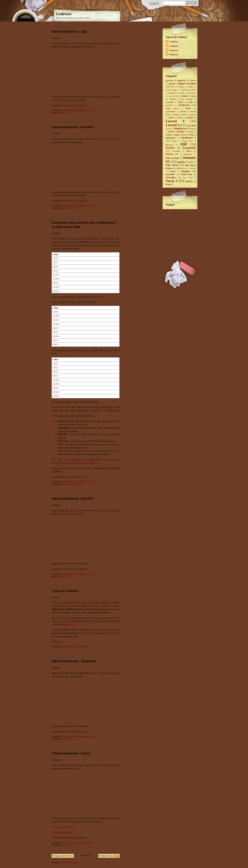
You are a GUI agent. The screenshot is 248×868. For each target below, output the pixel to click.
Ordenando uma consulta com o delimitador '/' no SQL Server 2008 (85, 225)
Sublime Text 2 (181, 168)
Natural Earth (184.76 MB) (64, 827)
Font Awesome (186, 99)
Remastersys (188, 154)
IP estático (177, 115)
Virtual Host (186, 174)
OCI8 (184, 135)
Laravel (189, 118)
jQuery (171, 118)
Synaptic (193, 168)
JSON (180, 118)
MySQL (181, 132)
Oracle (174, 141)
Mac (170, 129)
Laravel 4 (175, 121)
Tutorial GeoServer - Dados (71, 753)
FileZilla (172, 99)
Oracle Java (187, 141)
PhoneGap (169, 145)
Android (193, 81)
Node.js (169, 135)
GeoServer (66, 113)
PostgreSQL (189, 148)
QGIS (189, 151)
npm (177, 135)
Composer (172, 93)
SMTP (191, 162)
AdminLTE (181, 81)
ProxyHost (176, 151)
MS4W (171, 132)
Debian (185, 96)
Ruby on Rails (172, 158)
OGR (191, 135)
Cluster (175, 90)
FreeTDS (169, 102)
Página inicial (86, 855)
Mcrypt (193, 129)
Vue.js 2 (172, 181)
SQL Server (80, 484)
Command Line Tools (188, 90)
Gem (190, 102)
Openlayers (171, 138)
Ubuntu (186, 171)
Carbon (190, 87)
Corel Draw (192, 93)
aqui (108, 97)
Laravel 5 (173, 125)
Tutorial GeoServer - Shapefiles (74, 661)
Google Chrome (172, 108)
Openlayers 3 (188, 138)
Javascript (192, 115)
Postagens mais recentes (63, 856)
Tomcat (172, 171)
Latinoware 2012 (69, 624)
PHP (184, 144)
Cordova (181, 93)
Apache (172, 84)
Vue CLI (187, 178)
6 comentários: (83, 647)
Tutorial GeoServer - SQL (69, 32)
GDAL (181, 102)
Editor (194, 96)
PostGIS (74, 208)
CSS (177, 96)
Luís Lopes (62, 621)
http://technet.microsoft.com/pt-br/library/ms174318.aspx (76, 463)
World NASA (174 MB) (62, 832)
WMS (168, 185)
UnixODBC (170, 174)
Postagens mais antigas (109, 856)
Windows (189, 181)
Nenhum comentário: (86, 110)
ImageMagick (171, 111)
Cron (170, 96)
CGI (167, 90)
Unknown (174, 46)
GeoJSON (169, 105)
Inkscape (183, 111)
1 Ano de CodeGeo (65, 591)
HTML (188, 108)
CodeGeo (64, 14)
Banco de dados (68, 484)
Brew (173, 87)
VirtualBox (171, 177)
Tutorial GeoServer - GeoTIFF (72, 499)
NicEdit (191, 132)
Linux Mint (191, 126)
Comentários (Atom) (68, 862)
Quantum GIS (172, 154)
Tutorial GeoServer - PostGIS (72, 127)
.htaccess (169, 81)
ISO (184, 115)
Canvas (181, 87)
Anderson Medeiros (98, 630)
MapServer (180, 128)
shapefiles (181, 162)
